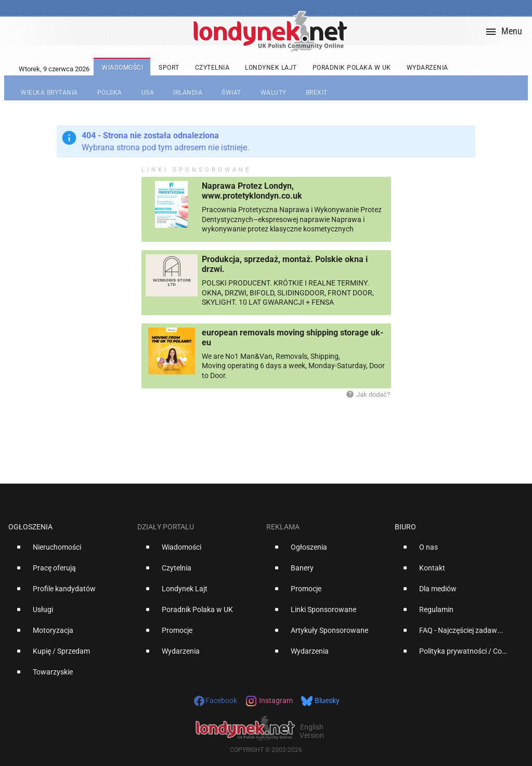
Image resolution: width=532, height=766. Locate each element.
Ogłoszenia (30, 527)
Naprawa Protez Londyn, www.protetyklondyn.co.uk (252, 191)
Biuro (405, 527)
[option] (69, 551)
